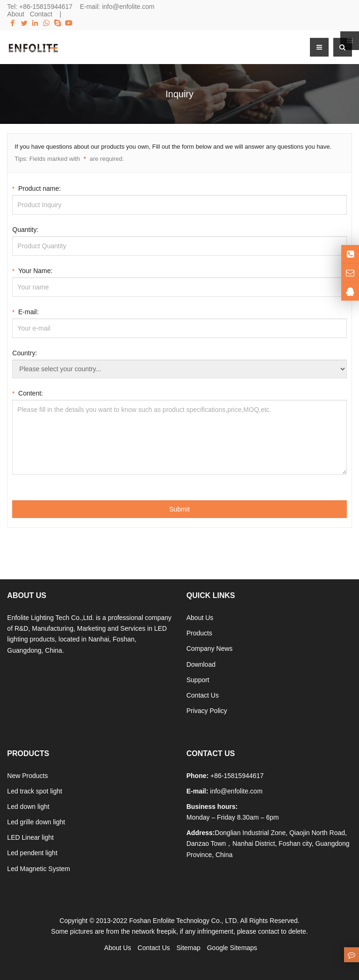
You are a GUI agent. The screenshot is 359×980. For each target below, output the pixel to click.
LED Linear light (30, 837)
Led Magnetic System (39, 869)
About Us (200, 618)
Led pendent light (32, 853)
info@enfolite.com (128, 7)
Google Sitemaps (232, 948)
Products (199, 633)
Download (201, 664)
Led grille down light (36, 822)
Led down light (28, 807)
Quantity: (25, 230)
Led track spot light (35, 791)
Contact (41, 14)
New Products (27, 776)
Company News (210, 649)
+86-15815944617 (46, 7)
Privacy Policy (207, 711)
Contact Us (203, 695)
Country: (25, 353)
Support (198, 680)
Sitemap (188, 948)
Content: (28, 393)
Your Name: (32, 270)
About (16, 14)
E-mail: (25, 311)
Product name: (36, 188)
